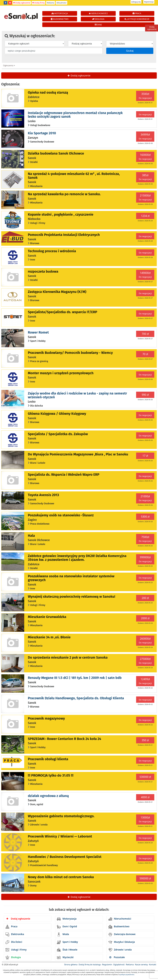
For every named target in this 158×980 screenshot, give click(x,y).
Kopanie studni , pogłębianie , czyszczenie (61, 214)
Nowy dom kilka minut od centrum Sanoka (61, 877)
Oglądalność (119, 965)
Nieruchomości (120, 919)
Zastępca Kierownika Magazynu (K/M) (57, 292)
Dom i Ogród (67, 927)
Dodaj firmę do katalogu (90, 965)
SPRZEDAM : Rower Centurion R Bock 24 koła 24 (65, 739)
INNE (98, 25)
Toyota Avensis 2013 (43, 495)
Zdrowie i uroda (120, 950)
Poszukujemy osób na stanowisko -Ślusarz (61, 515)
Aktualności (61, 3)
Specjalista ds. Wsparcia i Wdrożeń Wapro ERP (64, 475)
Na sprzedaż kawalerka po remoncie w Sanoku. (64, 194)
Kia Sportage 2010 (42, 133)
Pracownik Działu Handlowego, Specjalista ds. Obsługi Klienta (76, 698)
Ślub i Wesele (67, 950)
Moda (63, 934)
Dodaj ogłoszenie (22, 3)
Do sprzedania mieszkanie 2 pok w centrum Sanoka (68, 657)
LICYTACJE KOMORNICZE (137, 19)
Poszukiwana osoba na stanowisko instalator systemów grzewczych (71, 578)
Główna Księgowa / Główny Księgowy (57, 414)
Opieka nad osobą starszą (48, 92)
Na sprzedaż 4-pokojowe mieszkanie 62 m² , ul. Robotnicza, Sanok (74, 176)
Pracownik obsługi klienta (48, 759)
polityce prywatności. (127, 975)
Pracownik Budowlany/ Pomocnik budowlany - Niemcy (70, 353)
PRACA (137, 13)
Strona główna (71, 965)
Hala (31, 536)
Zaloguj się (136, 2)
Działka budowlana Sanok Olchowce (56, 153)
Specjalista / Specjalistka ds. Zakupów (58, 434)
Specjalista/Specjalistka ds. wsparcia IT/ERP (63, 312)
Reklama (51, 3)
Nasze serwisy (141, 965)
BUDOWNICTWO (60, 19)
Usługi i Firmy (16, 950)
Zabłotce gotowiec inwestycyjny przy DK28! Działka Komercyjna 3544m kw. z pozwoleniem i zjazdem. (77, 558)
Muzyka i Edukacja (122, 942)
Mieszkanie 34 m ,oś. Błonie (49, 637)
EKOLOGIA (98, 19)
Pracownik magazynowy (46, 718)
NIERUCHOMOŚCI (98, 13)
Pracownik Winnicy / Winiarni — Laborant (60, 836)
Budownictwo (119, 927)
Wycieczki (65, 958)
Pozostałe (117, 957)
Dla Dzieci (14, 942)
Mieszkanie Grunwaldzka (47, 617)
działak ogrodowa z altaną (48, 796)
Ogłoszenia (8, 65)
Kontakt (153, 965)
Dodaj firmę (38, 3)
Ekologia (13, 958)
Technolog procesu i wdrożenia (52, 251)
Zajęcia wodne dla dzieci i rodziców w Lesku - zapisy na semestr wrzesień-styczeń (77, 395)
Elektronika (15, 934)
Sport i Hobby (67, 942)
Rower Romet (38, 332)
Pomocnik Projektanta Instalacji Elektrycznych (64, 235)
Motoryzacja (67, 919)
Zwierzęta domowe (122, 934)
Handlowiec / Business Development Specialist (65, 857)
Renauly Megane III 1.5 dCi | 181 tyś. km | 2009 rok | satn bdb (75, 678)
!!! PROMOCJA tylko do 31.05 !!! (51, 775)
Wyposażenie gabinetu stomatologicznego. (61, 816)
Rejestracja (149, 2)
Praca (11, 927)
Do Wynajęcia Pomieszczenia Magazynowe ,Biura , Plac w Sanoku (78, 454)
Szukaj (130, 51)
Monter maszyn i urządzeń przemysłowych (61, 373)
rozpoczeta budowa (43, 271)
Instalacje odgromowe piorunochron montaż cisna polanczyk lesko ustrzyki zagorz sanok (75, 115)
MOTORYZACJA (60, 13)
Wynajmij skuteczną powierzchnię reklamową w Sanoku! (72, 597)
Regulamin (107, 965)
